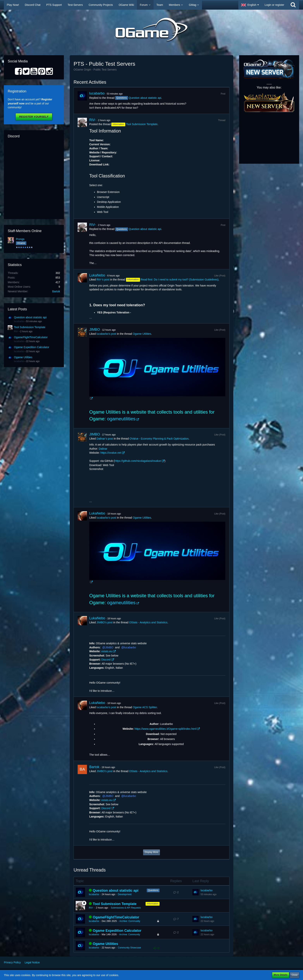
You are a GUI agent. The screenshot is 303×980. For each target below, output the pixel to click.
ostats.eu (107, 651)
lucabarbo (19, 321)
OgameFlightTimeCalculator (31, 337)
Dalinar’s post (105, 439)
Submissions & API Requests (126, 908)
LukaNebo (97, 275)
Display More (151, 852)
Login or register (274, 5)
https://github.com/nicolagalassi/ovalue (138, 461)
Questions (153, 890)
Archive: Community (130, 921)
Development (125, 894)
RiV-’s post (103, 280)
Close (295, 975)
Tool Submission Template (30, 327)
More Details (281, 975)
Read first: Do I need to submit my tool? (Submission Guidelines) (180, 280)
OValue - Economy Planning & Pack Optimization (159, 439)
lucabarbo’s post (106, 334)
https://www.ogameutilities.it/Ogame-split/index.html (165, 729)
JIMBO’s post (104, 622)
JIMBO (95, 330)
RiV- (16, 331)
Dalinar (103, 449)
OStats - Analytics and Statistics (148, 622)
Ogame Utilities (23, 357)
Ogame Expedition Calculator (32, 347)
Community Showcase (129, 948)
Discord (106, 660)
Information (153, 904)
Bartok (56, 291)
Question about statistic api (30, 317)
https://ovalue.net (111, 453)
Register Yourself (34, 117)
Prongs (20, 239)
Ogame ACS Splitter (145, 707)
